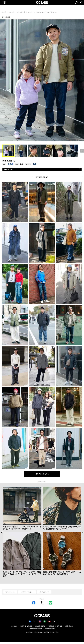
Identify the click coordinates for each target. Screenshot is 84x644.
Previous (2, 532)
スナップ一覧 (21, 12)
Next (82, 532)
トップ (4, 12)
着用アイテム (8, 169)
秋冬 (35, 164)
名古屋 (10, 164)
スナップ (11, 12)
